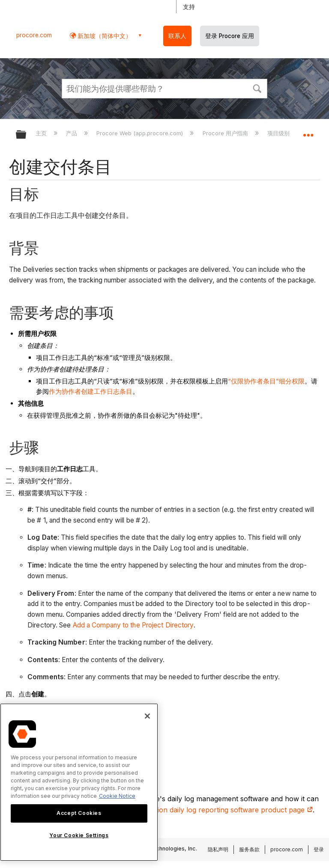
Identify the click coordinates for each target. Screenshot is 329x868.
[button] (257, 88)
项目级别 (279, 133)
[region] (79, 782)
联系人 (177, 36)
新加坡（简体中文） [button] (104, 36)
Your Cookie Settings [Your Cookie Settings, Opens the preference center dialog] (79, 835)
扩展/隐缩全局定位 (308, 132)
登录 (319, 849)
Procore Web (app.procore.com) (141, 133)
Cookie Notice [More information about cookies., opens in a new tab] (117, 796)
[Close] (147, 716)
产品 (72, 133)
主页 (42, 133)
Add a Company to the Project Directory (133, 625)
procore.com (34, 35)
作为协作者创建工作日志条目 (91, 391)
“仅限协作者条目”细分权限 (266, 381)
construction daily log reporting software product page (220, 810)
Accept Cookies (79, 813)
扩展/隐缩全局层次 (27, 135)
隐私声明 (218, 849)
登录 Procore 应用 (230, 36)
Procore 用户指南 (226, 133)
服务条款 (249, 849)
